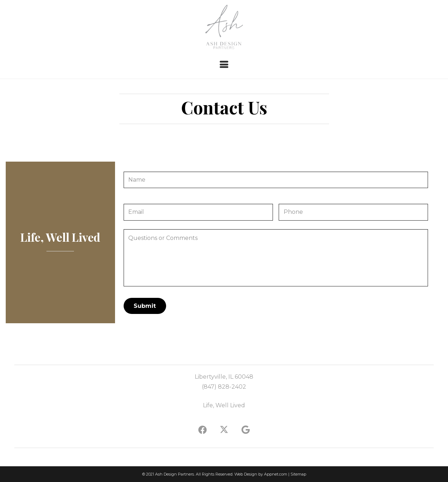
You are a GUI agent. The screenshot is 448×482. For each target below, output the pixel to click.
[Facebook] (203, 430)
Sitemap (298, 474)
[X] (224, 430)
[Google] (245, 430)
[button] (224, 64)
